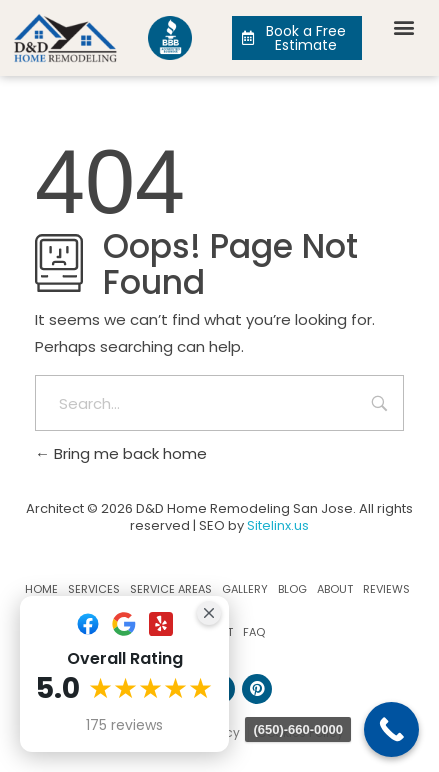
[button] (404, 26)
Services (94, 589)
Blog (292, 589)
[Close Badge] (209, 613)
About (335, 589)
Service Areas (171, 589)
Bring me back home (121, 453)
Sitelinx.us (278, 525)
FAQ (254, 632)
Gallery (245, 589)
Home (41, 589)
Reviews (386, 589)
